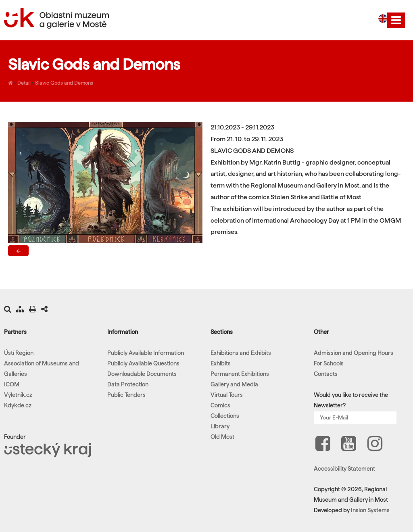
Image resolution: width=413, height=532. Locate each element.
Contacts (326, 374)
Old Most (222, 437)
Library (220, 426)
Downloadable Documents (142, 374)
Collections (225, 416)
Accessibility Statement (344, 469)
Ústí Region (19, 353)
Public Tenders (126, 395)
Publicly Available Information (146, 353)
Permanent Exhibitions (240, 374)
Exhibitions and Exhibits (241, 353)
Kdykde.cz (18, 405)
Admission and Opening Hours (354, 353)
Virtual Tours (227, 395)
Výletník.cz (18, 395)
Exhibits (221, 363)
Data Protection (128, 384)
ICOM (12, 384)
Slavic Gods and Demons (64, 83)
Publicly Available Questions (143, 363)
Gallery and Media (234, 384)
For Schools (329, 363)
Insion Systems (370, 510)
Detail (24, 83)
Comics (220, 405)
